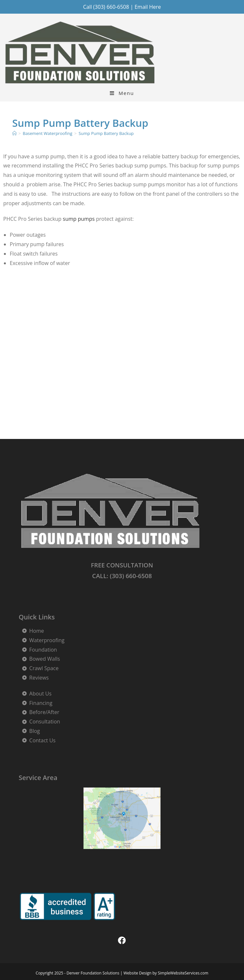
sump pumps (79, 219)
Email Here (148, 7)
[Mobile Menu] (122, 93)
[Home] (14, 133)
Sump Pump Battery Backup (106, 133)
